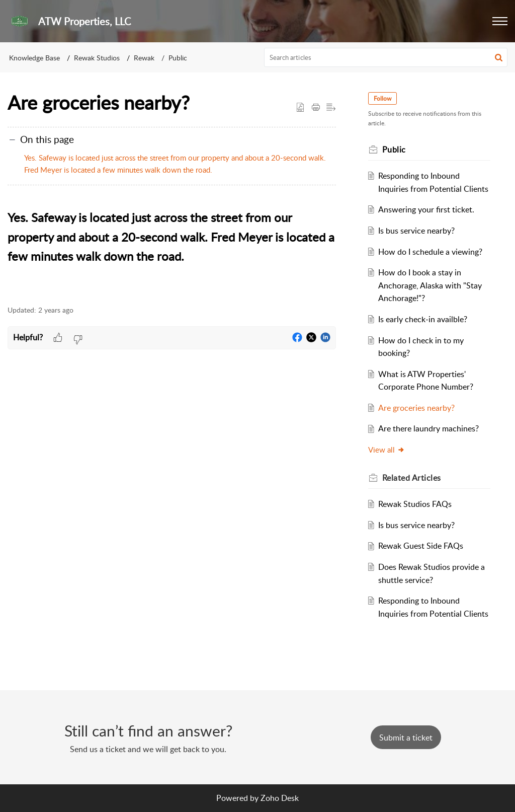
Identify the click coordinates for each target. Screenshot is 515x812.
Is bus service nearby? (416, 231)
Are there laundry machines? (428, 428)
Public (178, 58)
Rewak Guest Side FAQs (421, 546)
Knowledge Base (34, 58)
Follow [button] (382, 98)
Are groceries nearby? (416, 408)
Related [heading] (412, 478)
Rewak (144, 58)
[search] (386, 57)
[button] (500, 21)
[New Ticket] (406, 737)
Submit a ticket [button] (406, 737)
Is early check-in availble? (423, 319)
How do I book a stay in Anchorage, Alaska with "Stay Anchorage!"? (430, 285)
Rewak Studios (97, 58)
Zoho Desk (280, 798)
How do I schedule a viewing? (430, 252)
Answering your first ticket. (426, 209)
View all (387, 450)
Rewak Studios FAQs (415, 504)
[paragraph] (172, 248)
